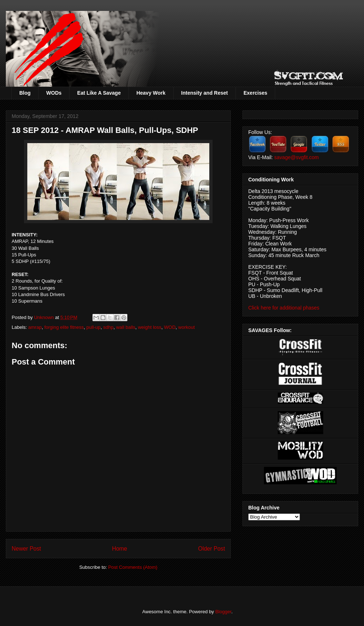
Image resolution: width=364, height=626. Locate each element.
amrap (35, 327)
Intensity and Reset (205, 93)
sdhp (108, 327)
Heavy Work (151, 93)
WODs (54, 93)
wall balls (126, 327)
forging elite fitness (64, 327)
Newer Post (26, 549)
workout (187, 327)
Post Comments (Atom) (133, 567)
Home (120, 549)
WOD (170, 327)
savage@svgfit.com (296, 157)
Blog (25, 93)
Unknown (44, 317)
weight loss (150, 327)
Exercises (255, 93)
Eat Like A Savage (99, 93)
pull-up (93, 327)
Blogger (223, 612)
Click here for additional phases (284, 308)
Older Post (211, 549)
